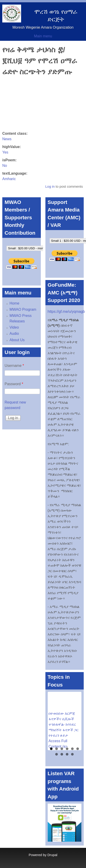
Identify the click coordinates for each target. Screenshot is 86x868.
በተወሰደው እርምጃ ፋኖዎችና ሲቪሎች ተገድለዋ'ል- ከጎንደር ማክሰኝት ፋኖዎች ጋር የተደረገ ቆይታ (64, 724)
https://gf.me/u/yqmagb (66, 312)
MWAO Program (23, 309)
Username (14, 366)
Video (14, 327)
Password (14, 384)
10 (72, 754)
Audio (14, 334)
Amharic (9, 179)
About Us (17, 340)
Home (14, 303)
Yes (5, 152)
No (5, 166)
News (7, 139)
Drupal (52, 855)
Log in (50, 186)
